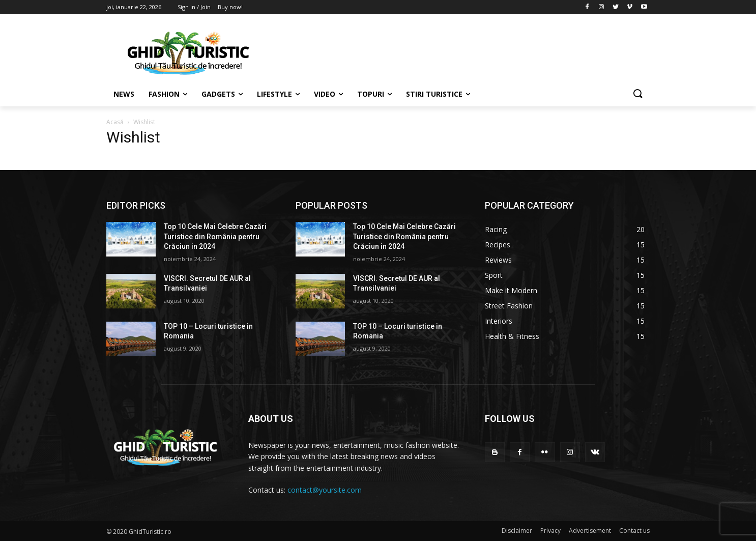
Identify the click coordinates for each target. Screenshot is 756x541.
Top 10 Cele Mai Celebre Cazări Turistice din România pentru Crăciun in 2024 (215, 236)
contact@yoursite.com (325, 490)
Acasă (115, 122)
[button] (637, 94)
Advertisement (590, 531)
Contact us (634, 531)
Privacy (550, 531)
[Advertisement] (454, 51)
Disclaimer (517, 531)
